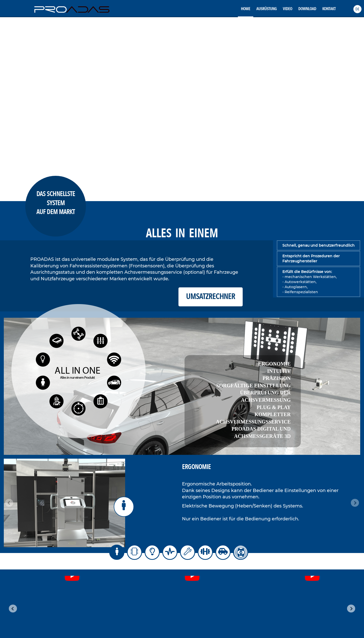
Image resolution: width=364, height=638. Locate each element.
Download (307, 9)
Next (355, 503)
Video (288, 9)
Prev (9, 503)
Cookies (201, 586)
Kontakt (329, 9)
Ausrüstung (267, 9)
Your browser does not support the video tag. (182, 108)
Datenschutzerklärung (210, 581)
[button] (357, 9)
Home (246, 9)
